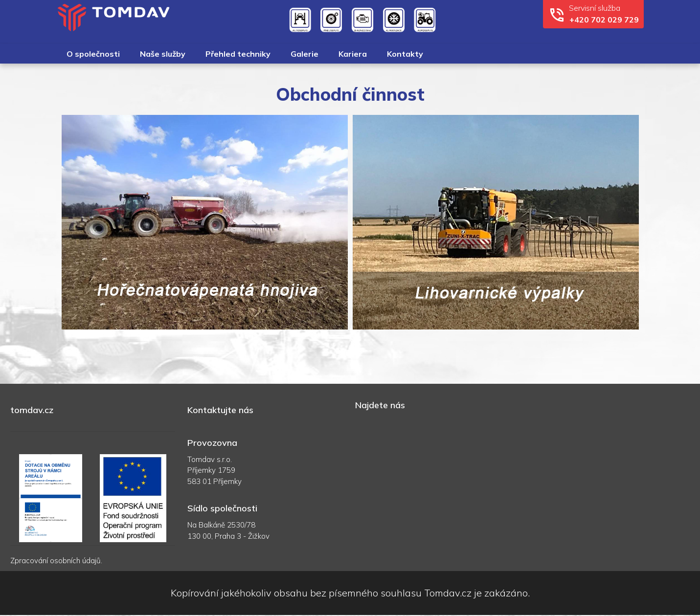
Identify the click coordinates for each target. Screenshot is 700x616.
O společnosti (93, 54)
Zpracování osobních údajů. (56, 561)
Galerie (305, 54)
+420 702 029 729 (604, 20)
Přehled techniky (238, 54)
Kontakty (405, 54)
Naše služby (163, 54)
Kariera (353, 54)
